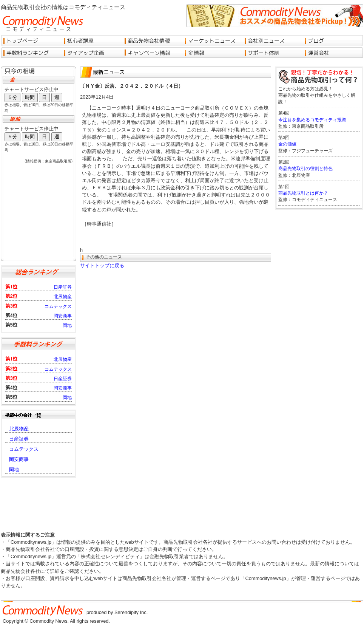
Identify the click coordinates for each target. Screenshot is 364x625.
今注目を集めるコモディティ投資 (312, 120)
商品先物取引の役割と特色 (305, 169)
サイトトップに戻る (102, 265)
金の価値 (287, 144)
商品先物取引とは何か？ (303, 193)
